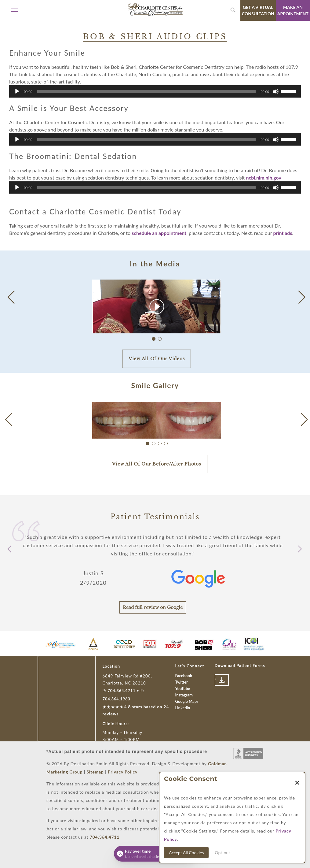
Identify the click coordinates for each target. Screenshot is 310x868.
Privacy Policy (123, 772)
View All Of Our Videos (157, 359)
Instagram (184, 695)
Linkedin (183, 708)
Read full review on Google (153, 607)
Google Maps (187, 701)
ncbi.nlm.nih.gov (263, 178)
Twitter (182, 682)
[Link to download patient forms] (222, 680)
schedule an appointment (159, 233)
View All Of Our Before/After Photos (156, 464)
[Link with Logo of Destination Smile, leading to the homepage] (155, 9)
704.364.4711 (121, 691)
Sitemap (95, 772)
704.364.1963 (117, 699)
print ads (283, 233)
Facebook (184, 676)
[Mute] (276, 91)
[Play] (17, 91)
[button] (302, 297)
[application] (155, 91)
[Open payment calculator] (155, 854)
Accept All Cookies (186, 853)
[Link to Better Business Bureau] (248, 754)
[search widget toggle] (234, 10)
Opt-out (222, 853)
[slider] (147, 91)
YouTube (183, 688)
